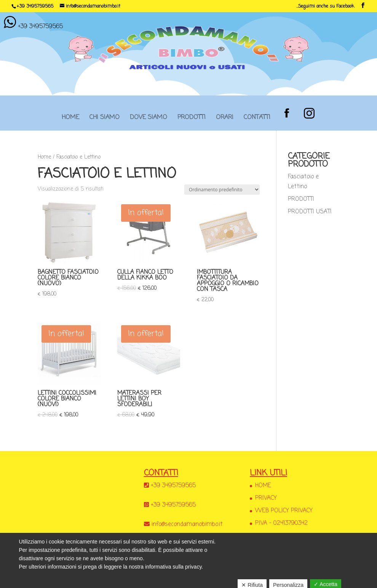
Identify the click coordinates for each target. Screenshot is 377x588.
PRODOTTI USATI (310, 212)
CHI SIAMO (105, 120)
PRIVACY (266, 498)
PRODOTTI (192, 120)
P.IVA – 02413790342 (281, 523)
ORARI (225, 120)
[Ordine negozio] (222, 190)
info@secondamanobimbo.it (187, 524)
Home (44, 157)
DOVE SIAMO (149, 120)
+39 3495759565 (35, 6)
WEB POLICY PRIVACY (284, 511)
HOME (70, 120)
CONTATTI (257, 120)
